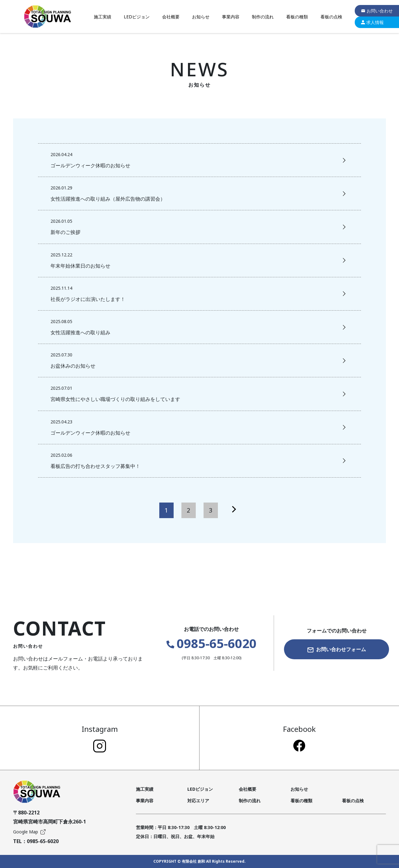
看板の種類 (297, 17)
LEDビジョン (137, 17)
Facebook (299, 738)
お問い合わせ (377, 11)
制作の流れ (263, 17)
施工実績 (103, 17)
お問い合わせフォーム (337, 649)
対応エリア (198, 801)
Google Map (29, 832)
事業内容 (231, 17)
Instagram (100, 738)
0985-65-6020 (212, 643)
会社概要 (171, 17)
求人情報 (372, 22)
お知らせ (201, 17)
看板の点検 (331, 17)
